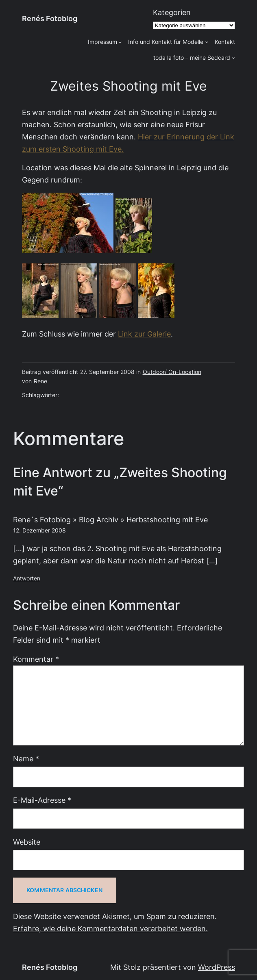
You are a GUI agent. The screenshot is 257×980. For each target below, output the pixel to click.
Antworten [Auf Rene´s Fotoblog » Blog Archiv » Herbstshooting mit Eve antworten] (27, 578)
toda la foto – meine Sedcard (192, 58)
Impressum (102, 42)
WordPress (217, 967)
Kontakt (225, 42)
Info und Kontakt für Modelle (166, 42)
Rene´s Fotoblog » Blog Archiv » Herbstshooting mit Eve (110, 520)
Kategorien (172, 12)
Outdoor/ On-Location (172, 372)
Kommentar (36, 659)
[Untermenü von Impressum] (120, 42)
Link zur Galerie (144, 334)
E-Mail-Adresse (42, 800)
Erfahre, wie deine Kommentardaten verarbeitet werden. (110, 929)
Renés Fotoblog (50, 18)
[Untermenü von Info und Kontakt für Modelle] (207, 42)
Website (27, 842)
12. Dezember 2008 (39, 530)
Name (26, 759)
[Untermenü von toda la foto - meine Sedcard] (233, 58)
